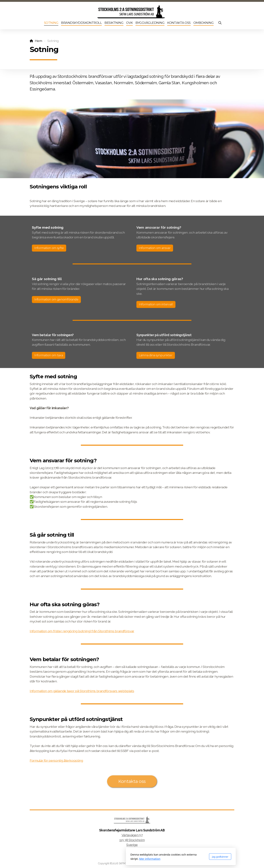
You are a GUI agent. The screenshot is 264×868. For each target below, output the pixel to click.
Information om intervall (156, 304)
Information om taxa (49, 355)
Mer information (101, 859)
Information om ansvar (155, 248)
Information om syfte (49, 248)
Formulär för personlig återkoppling (56, 760)
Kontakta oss (132, 781)
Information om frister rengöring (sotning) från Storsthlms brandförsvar (82, 631)
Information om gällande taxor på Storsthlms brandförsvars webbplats (82, 691)
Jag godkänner (171, 857)
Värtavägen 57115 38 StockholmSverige (132, 840)
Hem (38, 41)
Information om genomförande (56, 299)
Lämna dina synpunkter (156, 355)
